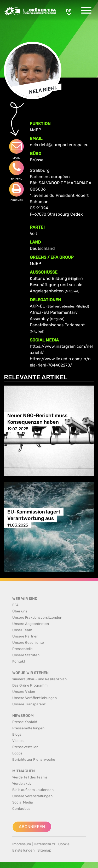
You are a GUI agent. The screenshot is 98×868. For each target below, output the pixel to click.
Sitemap (44, 850)
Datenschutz (45, 844)
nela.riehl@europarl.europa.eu (59, 145)
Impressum (22, 844)
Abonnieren (32, 827)
